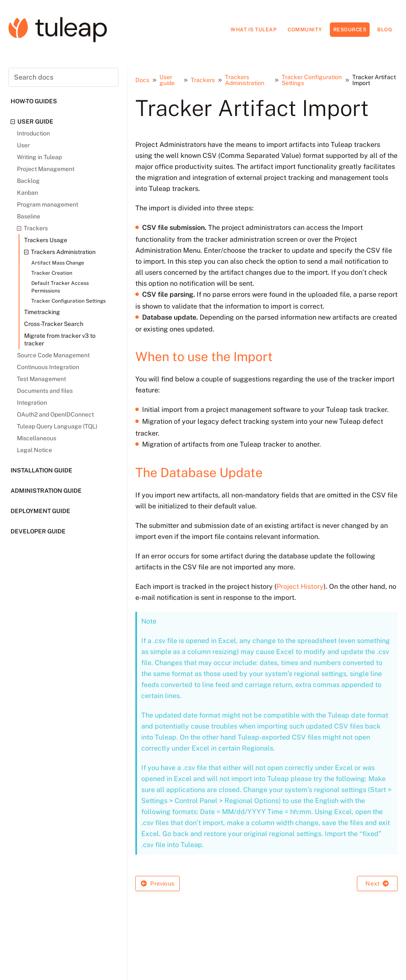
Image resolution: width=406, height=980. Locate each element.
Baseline (29, 216)
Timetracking (42, 312)
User (23, 145)
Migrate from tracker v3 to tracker (60, 340)
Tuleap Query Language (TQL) (57, 426)
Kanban (27, 193)
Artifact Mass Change (58, 263)
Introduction (33, 133)
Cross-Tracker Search (54, 324)
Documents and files (45, 391)
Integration (32, 403)
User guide (32, 121)
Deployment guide (40, 511)
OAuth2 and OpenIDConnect (55, 414)
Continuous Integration (48, 367)
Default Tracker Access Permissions (60, 287)
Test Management (41, 379)
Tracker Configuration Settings (69, 301)
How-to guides (34, 101)
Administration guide (46, 491)
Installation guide (41, 470)
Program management (48, 204)
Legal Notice (34, 450)
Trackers (32, 228)
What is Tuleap (254, 30)
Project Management (46, 169)
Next (377, 883)
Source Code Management (53, 355)
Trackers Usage (46, 240)
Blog (385, 30)
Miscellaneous (37, 438)
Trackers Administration (60, 252)
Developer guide (38, 531)
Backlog (28, 181)
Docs (142, 80)
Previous (158, 883)
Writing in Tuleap (39, 157)
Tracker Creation (52, 273)
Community (305, 30)
